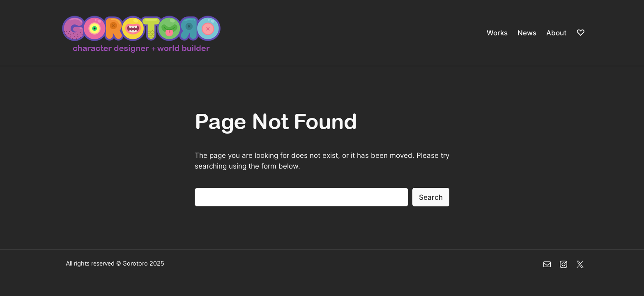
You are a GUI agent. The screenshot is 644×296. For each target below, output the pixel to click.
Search (431, 197)
